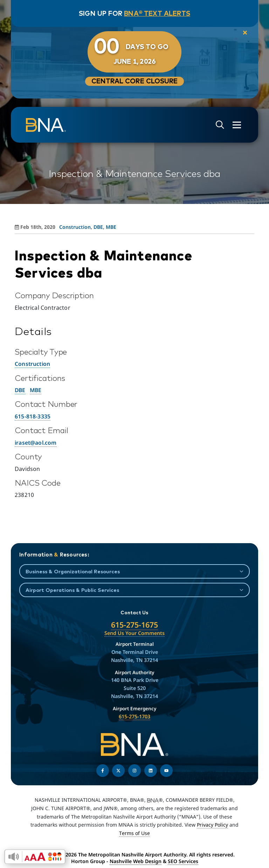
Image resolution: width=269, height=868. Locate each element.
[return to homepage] (46, 125)
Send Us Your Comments (134, 633)
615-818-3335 (33, 416)
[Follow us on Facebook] (103, 771)
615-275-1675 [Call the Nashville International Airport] (134, 625)
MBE (36, 390)
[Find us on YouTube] (166, 771)
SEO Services (183, 861)
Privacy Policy (212, 825)
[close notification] (245, 33)
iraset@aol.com (36, 443)
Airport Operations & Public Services (72, 590)
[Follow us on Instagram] (134, 771)
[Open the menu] (237, 125)
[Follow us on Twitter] (118, 771)
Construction (32, 364)
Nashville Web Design (136, 861)
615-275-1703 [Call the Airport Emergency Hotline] (134, 716)
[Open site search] (220, 125)
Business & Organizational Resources (73, 571)
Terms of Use (134, 833)
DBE (20, 390)
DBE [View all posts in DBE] (98, 227)
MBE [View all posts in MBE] (111, 227)
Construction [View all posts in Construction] (75, 227)
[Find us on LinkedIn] (151, 771)
